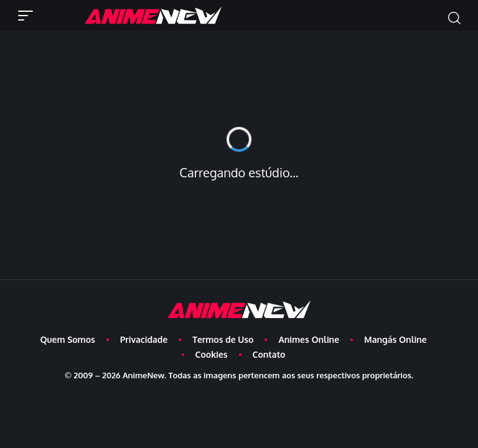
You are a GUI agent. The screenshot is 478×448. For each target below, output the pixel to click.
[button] (29, 16)
